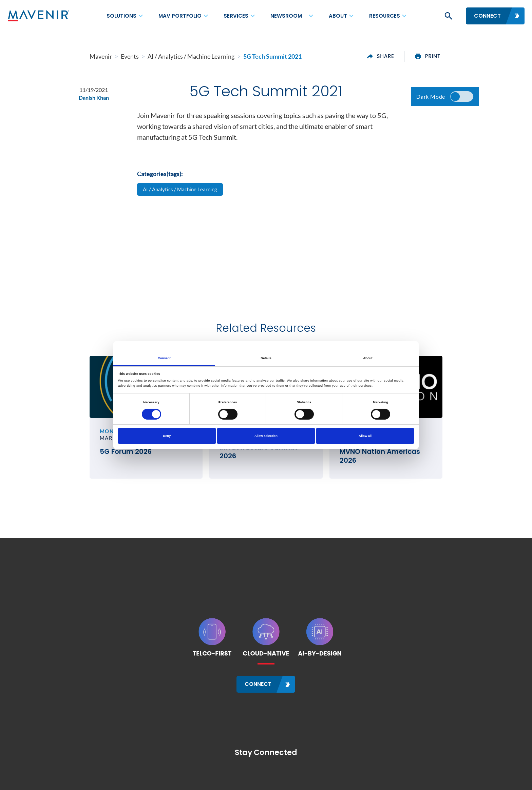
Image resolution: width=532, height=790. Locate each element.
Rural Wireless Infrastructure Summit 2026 (255, 461)
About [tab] (368, 358)
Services (236, 16)
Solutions (121, 16)
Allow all (365, 436)
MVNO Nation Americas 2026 (403, 463)
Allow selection (266, 436)
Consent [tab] (164, 358)
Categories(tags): (160, 178)
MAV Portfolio (180, 16)
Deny (167, 436)
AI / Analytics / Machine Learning (182, 195)
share (421, 56)
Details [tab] (266, 358)
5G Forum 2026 (85, 469)
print (468, 56)
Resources (385, 16)
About (338, 16)
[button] (448, 16)
